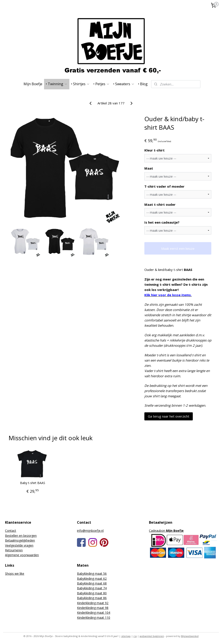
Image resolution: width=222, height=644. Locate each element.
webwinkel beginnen (152, 636)
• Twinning (57, 84)
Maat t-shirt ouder (160, 204)
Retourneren (14, 550)
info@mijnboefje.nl (90, 531)
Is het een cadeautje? (162, 222)
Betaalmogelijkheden (20, 540)
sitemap (126, 636)
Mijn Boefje (33, 84)
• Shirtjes (80, 84)
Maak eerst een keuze (178, 248)
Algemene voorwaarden (22, 555)
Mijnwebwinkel (190, 636)
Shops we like (15, 573)
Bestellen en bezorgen (21, 536)
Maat (149, 168)
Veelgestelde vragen (19, 545)
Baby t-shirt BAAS (33, 483)
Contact (11, 531)
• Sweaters (124, 84)
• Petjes (102, 84)
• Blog (143, 84)
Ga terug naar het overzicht (169, 416)
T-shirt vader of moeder (164, 186)
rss (135, 636)
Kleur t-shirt (155, 150)
